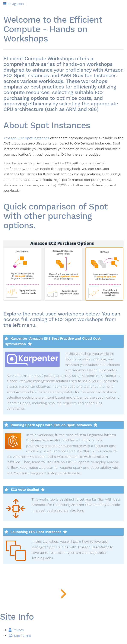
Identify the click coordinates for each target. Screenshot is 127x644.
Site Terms (20, 636)
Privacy (16, 630)
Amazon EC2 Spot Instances (26, 138)
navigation (14, 4)
